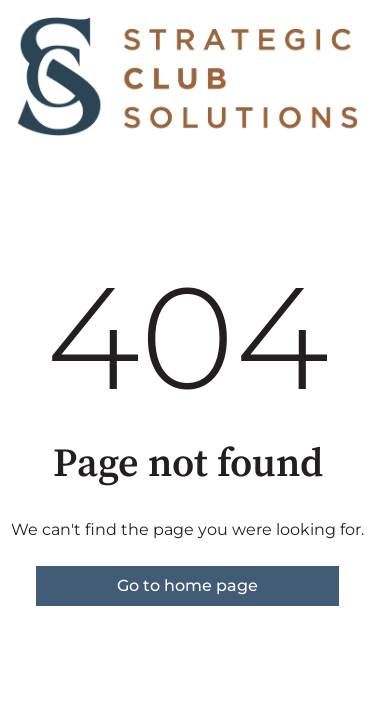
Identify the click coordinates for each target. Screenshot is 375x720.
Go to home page (187, 585)
